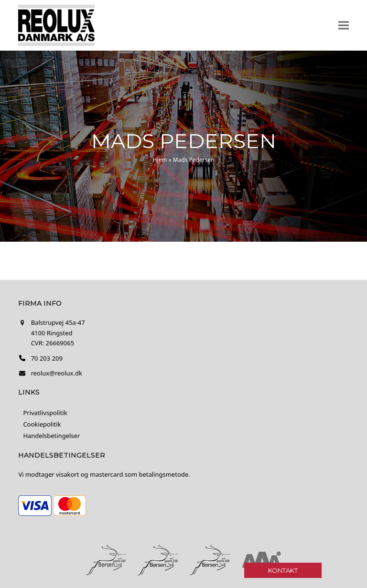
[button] (344, 26)
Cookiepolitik (42, 424)
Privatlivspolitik (45, 413)
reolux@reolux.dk (57, 373)
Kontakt (283, 570)
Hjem (160, 160)
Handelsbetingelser (51, 436)
